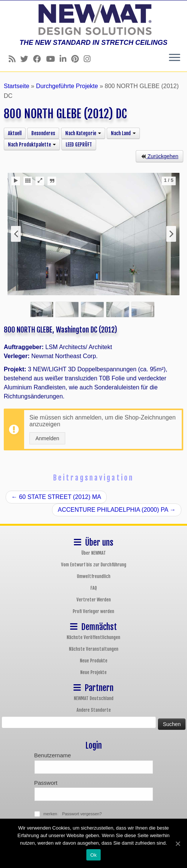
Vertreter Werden (94, 600)
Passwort (46, 783)
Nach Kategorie (83, 133)
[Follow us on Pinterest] (77, 59)
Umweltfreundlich (94, 576)
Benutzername (53, 755)
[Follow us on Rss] (15, 59)
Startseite (17, 86)
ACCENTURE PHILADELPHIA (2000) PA (117, 510)
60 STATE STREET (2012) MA (56, 497)
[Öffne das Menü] (175, 58)
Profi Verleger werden (93, 611)
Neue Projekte (93, 672)
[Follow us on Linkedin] (65, 59)
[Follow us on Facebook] (40, 59)
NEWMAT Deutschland (94, 698)
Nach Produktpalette (32, 145)
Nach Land (123, 133)
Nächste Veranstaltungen (94, 649)
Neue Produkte (94, 661)
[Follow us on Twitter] (27, 59)
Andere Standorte (94, 710)
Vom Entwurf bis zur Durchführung (94, 565)
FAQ (94, 588)
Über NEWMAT (94, 553)
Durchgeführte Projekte (67, 86)
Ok (93, 855)
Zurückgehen (159, 156)
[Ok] (178, 844)
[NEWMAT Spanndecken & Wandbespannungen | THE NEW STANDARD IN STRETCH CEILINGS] (93, 20)
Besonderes (43, 133)
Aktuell (15, 133)
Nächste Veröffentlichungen (93, 637)
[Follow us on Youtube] (53, 59)
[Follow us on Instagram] (90, 59)
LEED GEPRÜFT (79, 145)
